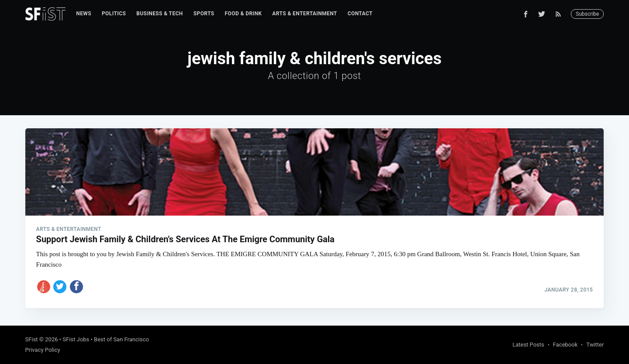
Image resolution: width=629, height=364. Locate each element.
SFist (32, 339)
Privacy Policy (43, 350)
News (84, 14)
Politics (114, 14)
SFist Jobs (76, 339)
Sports (204, 14)
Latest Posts (528, 345)
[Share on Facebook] (76, 287)
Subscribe (587, 14)
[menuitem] (84, 14)
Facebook (565, 345)
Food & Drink (244, 14)
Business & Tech (160, 14)
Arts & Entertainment (304, 14)
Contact (360, 14)
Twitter (595, 345)
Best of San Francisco (121, 339)
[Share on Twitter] (60, 287)
